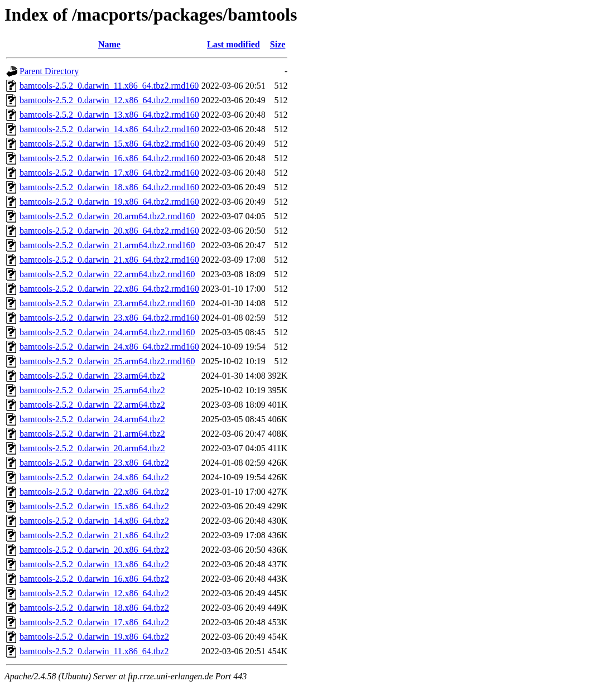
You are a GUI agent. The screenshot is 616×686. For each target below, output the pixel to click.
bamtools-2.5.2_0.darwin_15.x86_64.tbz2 (94, 506)
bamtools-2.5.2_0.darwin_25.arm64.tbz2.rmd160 (107, 361)
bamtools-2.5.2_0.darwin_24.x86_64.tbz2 (94, 477)
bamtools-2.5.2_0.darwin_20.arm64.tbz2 (92, 448)
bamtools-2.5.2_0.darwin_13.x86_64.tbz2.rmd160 (109, 115)
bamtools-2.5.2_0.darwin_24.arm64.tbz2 (92, 419)
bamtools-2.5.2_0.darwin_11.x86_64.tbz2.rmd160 (109, 86)
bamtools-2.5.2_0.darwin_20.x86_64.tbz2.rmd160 (109, 231)
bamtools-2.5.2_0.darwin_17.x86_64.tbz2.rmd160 (109, 173)
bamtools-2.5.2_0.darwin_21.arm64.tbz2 (92, 434)
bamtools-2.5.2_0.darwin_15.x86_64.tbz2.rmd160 (109, 144)
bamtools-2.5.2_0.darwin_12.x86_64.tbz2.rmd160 (109, 100)
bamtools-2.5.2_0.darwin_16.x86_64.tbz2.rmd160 (109, 158)
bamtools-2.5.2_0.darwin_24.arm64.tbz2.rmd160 (107, 332)
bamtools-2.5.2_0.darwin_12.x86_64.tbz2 (94, 593)
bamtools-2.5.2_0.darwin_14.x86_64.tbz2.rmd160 (109, 129)
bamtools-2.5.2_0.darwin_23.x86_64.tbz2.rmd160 (109, 318)
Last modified (234, 44)
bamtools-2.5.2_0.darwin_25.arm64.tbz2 (92, 390)
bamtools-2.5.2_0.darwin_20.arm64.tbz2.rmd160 (107, 216)
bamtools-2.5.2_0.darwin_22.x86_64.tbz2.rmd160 (109, 289)
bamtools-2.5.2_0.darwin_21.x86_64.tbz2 (94, 535)
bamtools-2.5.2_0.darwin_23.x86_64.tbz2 (94, 463)
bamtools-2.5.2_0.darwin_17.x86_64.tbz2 (94, 622)
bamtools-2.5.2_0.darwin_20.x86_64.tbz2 (94, 550)
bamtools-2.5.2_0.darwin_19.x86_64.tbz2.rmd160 (109, 202)
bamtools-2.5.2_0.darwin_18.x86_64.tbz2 (94, 608)
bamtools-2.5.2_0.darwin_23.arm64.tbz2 (92, 376)
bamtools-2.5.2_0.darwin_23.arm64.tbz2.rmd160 (107, 303)
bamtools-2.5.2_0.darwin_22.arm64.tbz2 (92, 405)
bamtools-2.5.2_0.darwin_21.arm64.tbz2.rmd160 (107, 245)
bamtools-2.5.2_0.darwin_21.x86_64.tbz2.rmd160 (109, 260)
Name (109, 44)
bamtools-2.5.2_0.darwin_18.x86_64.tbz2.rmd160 (109, 187)
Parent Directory (49, 71)
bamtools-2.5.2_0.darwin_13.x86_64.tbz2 (94, 564)
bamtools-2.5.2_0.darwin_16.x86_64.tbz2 (94, 579)
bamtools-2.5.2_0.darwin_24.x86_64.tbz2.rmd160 (109, 347)
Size (278, 44)
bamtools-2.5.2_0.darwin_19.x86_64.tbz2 (94, 637)
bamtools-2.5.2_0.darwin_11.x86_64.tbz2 (94, 651)
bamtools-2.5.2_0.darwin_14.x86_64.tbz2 (94, 521)
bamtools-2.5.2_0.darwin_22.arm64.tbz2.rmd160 (107, 274)
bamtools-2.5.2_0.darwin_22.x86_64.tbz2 (94, 492)
